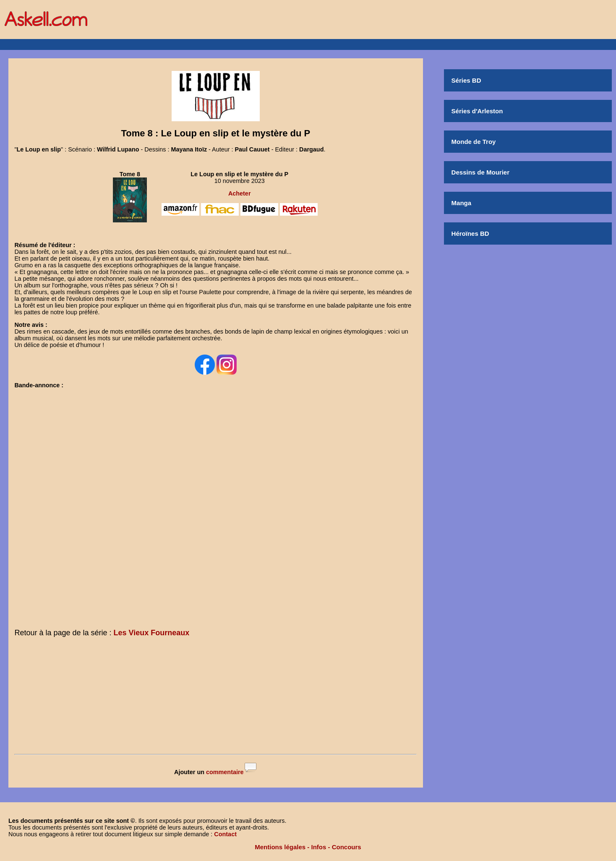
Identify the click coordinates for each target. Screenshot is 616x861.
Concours (347, 847)
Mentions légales (280, 847)
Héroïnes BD (470, 234)
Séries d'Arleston (477, 111)
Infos (319, 847)
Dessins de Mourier (480, 172)
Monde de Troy (474, 142)
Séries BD (466, 80)
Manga (462, 203)
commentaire (225, 772)
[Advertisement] (216, 697)
